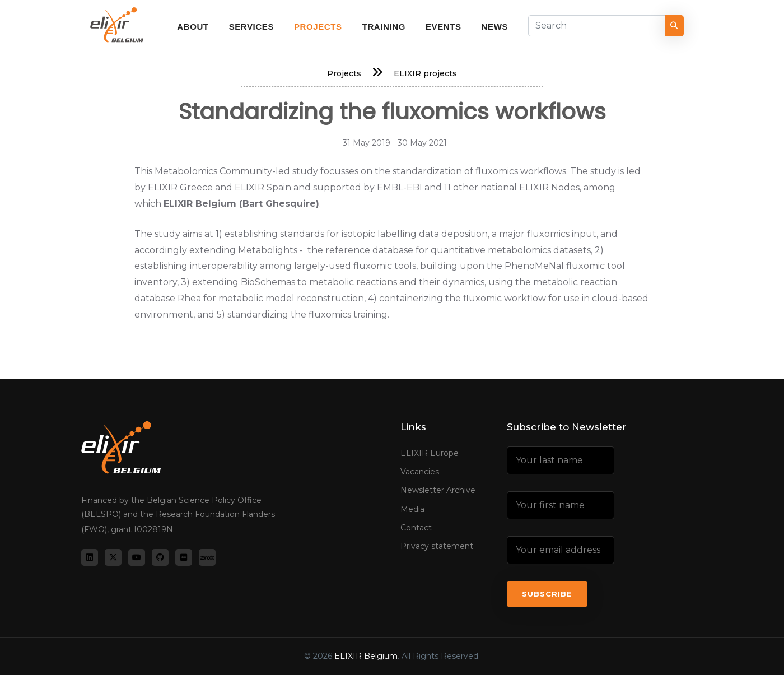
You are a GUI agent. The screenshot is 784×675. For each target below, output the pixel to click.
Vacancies (420, 472)
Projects (318, 27)
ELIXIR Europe (430, 453)
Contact (416, 528)
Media (412, 509)
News (495, 27)
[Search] (597, 26)
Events (444, 27)
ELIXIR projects (425, 73)
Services (251, 27)
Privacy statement (437, 546)
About (193, 27)
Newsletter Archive (438, 490)
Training (384, 27)
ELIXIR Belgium (366, 656)
